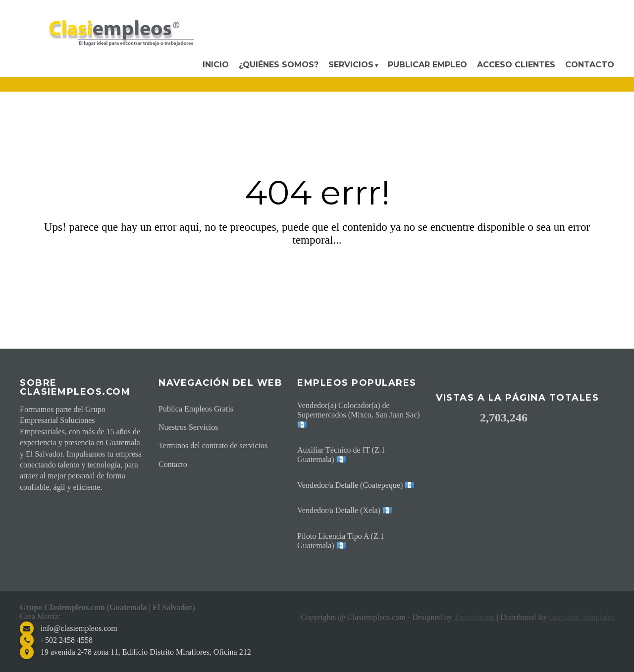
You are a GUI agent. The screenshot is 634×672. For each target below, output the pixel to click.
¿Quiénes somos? (279, 65)
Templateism (474, 617)
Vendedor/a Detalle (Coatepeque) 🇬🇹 (356, 485)
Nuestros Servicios (188, 427)
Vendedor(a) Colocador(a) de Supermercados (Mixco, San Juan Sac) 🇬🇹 (359, 415)
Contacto (590, 65)
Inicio (216, 65)
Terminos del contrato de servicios (213, 445)
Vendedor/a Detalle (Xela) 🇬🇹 (345, 510)
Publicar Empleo (427, 65)
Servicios (351, 65)
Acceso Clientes (516, 65)
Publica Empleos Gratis (196, 409)
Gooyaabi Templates (582, 617)
